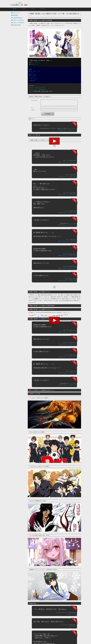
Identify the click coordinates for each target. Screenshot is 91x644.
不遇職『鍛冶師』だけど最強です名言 (67, 130)
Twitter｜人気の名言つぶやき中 (37, 88)
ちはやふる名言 (72, 627)
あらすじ (32, 73)
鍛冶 (65, 315)
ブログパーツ (17, 13)
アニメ (24, 9)
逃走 (62, 315)
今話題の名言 (17, 25)
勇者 (32, 315)
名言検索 (15, 15)
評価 (59, 315)
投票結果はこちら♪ (35, 64)
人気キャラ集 (33, 79)
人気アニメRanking (18, 20)
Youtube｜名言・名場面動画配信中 (38, 89)
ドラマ (33, 9)
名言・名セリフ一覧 (35, 71)
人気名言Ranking (18, 18)
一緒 (30, 315)
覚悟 (57, 316)
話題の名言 (33, 81)
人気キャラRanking (18, 23)
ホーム (15, 9)
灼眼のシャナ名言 (72, 614)
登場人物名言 (33, 75)
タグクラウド (33, 77)
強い (38, 316)
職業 (54, 316)
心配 (42, 315)
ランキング (42, 9)
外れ (35, 315)
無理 (46, 316)
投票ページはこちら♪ (35, 62)
